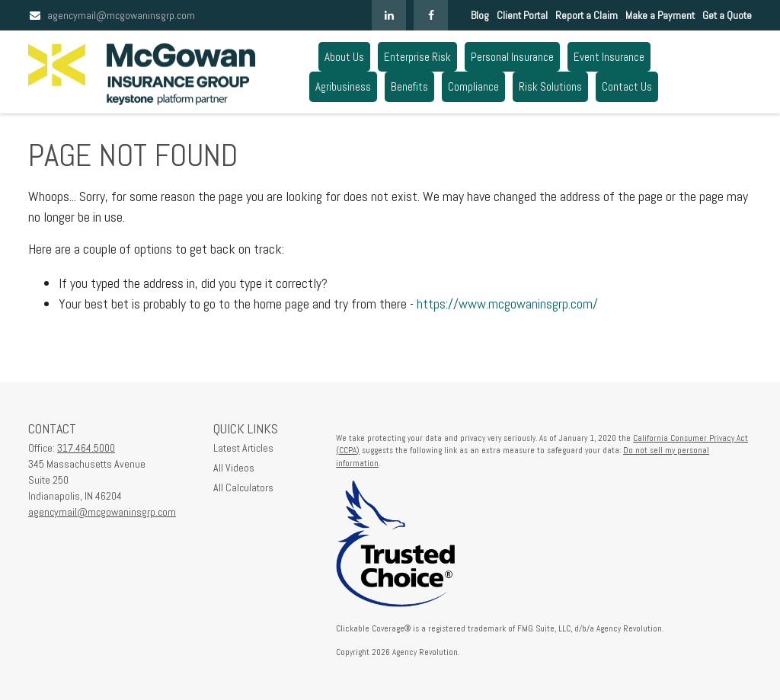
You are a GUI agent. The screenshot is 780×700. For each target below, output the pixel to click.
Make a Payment (660, 15)
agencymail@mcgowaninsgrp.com (112, 15)
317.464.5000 (86, 448)
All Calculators (243, 487)
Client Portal (522, 15)
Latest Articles (243, 448)
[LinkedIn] (389, 15)
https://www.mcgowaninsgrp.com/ (507, 304)
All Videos (234, 468)
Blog (480, 15)
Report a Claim (587, 15)
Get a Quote (727, 15)
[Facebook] (431, 15)
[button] (344, 57)
